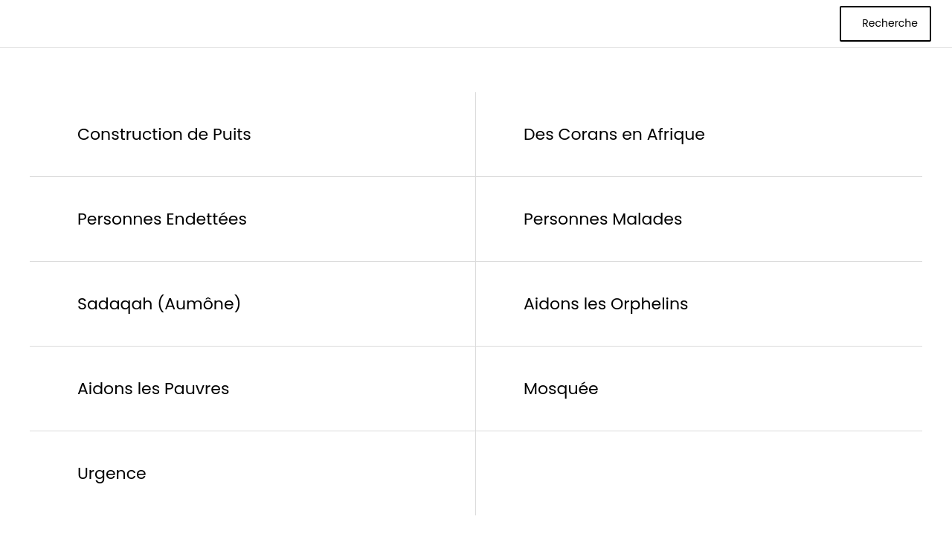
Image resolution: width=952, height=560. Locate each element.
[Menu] (24, 24)
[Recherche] (885, 24)
